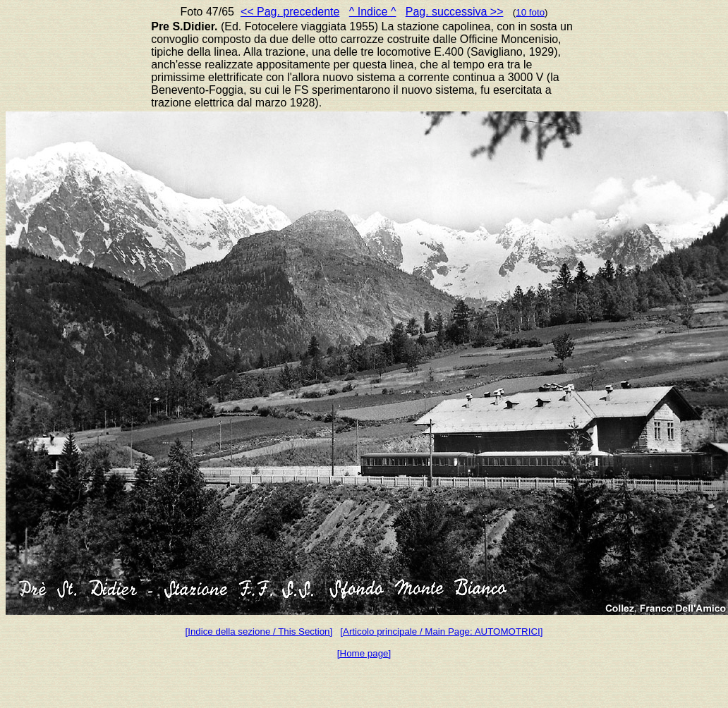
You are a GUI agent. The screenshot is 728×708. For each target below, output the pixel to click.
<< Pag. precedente (290, 12)
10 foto (530, 12)
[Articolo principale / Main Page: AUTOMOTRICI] (441, 631)
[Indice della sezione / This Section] (259, 631)
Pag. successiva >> (455, 12)
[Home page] (364, 653)
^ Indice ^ (373, 12)
